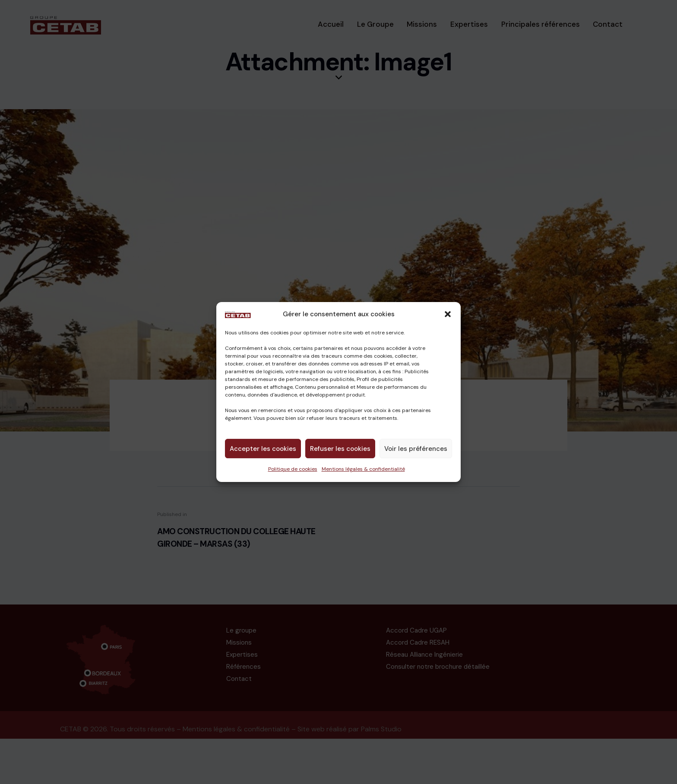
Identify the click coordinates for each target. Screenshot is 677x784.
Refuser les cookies (340, 449)
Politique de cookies (293, 469)
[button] (448, 315)
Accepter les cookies (263, 449)
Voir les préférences (416, 449)
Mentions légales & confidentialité (363, 469)
